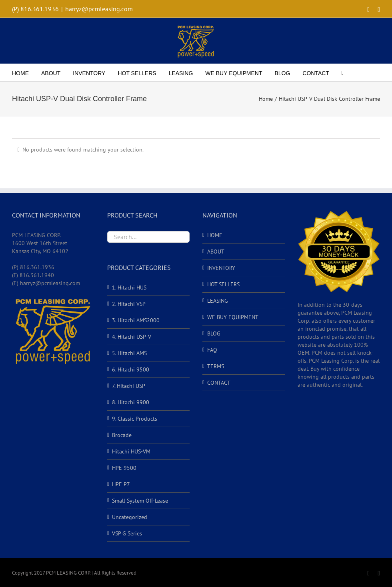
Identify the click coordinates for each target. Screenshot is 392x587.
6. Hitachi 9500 (131, 369)
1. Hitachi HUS (129, 288)
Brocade (122, 435)
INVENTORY (221, 268)
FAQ (212, 350)
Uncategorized (130, 517)
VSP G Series (127, 533)
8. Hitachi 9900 (131, 402)
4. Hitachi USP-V (132, 337)
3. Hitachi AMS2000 (136, 320)
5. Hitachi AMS (129, 353)
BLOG (214, 333)
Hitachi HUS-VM (131, 451)
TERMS (216, 366)
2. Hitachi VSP (129, 304)
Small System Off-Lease (140, 501)
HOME (215, 235)
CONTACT (219, 383)
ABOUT (216, 252)
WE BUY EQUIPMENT (233, 317)
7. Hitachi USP (129, 386)
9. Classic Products (135, 419)
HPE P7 (121, 484)
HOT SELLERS (223, 284)
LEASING (218, 301)
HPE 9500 (124, 468)
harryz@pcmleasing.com (99, 9)
